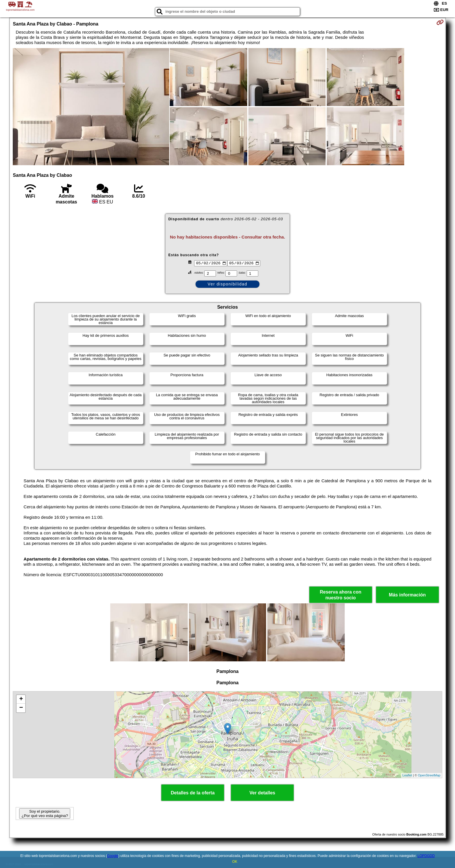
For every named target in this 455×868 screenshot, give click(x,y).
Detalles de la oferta (193, 793)
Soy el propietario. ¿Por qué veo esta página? (45, 814)
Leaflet (407, 775)
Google (113, 856)
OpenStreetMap (429, 775)
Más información (407, 595)
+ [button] (21, 699)
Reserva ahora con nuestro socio (341, 595)
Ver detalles (262, 793)
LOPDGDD (426, 856)
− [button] (21, 708)
